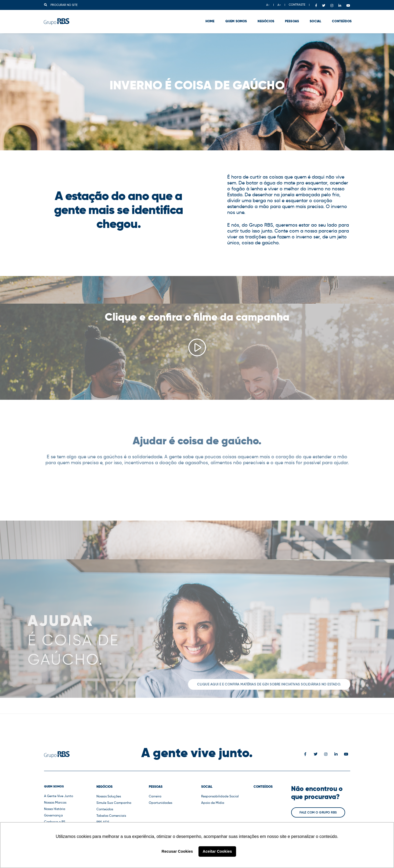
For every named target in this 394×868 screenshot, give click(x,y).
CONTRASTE (297, 5)
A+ (279, 5)
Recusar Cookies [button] (177, 851)
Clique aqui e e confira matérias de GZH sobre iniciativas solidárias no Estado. (269, 684)
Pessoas (291, 19)
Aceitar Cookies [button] (217, 851)
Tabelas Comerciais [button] (111, 816)
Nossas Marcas (55, 802)
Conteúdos (340, 19)
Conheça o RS (55, 822)
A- (268, 5)
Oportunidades (160, 803)
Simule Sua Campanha (114, 803)
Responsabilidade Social (220, 796)
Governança (53, 815)
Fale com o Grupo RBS (318, 812)
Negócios (264, 19)
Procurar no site (61, 5)
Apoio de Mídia (213, 803)
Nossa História (55, 809)
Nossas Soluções (109, 796)
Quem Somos (235, 19)
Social (314, 19)
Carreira (155, 796)
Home (209, 19)
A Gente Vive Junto (59, 796)
